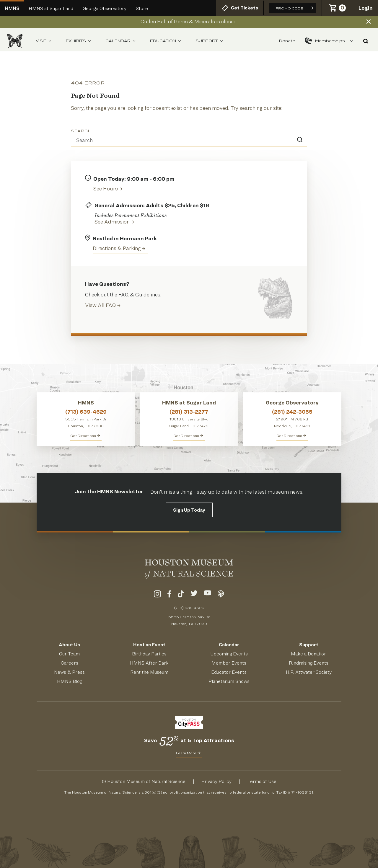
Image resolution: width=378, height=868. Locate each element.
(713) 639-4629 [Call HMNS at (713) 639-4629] (86, 412)
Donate (287, 41)
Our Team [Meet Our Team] (69, 654)
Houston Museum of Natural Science (146, 781)
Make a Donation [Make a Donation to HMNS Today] (309, 654)
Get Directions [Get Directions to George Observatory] (291, 435)
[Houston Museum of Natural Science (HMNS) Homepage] (15, 41)
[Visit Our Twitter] (194, 595)
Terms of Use (262, 781)
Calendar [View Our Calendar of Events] (229, 645)
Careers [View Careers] (70, 663)
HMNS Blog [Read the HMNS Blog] (70, 681)
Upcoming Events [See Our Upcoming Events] (229, 654)
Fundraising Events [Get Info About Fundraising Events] (309, 663)
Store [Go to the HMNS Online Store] (142, 8)
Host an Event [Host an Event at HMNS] (149, 645)
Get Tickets (240, 8)
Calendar (121, 41)
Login (366, 8)
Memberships (329, 41)
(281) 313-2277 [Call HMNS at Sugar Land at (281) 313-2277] (189, 412)
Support (209, 41)
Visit (44, 41)
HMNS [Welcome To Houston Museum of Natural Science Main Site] (12, 8)
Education (166, 41)
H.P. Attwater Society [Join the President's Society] (309, 672)
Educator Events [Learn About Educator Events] (229, 672)
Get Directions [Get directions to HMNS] (85, 435)
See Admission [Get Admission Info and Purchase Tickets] (114, 222)
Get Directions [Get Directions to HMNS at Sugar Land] (188, 435)
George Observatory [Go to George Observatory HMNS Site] (105, 8)
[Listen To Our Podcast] (221, 595)
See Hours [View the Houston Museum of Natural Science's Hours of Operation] (108, 189)
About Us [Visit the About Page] (69, 645)
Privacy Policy (216, 781)
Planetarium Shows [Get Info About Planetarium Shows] (229, 681)
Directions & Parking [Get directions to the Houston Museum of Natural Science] (119, 248)
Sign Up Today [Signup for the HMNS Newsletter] (189, 510)
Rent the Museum (149, 672)
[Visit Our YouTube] (208, 595)
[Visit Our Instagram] (157, 595)
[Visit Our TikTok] (181, 595)
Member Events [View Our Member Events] (229, 663)
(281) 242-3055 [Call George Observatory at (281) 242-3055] (292, 412)
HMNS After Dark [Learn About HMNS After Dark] (149, 663)
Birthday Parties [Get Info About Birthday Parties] (149, 654)
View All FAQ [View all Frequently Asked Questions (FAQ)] (103, 305)
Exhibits (79, 41)
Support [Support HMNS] (309, 645)
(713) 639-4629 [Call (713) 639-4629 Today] (189, 608)
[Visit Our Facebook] (169, 595)
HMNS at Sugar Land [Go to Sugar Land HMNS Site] (51, 8)
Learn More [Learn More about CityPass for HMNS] (188, 753)
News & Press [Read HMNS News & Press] (69, 672)
